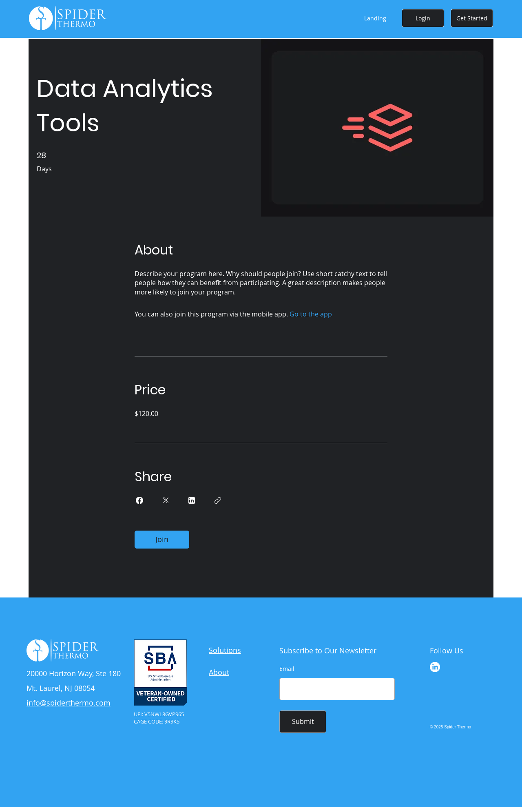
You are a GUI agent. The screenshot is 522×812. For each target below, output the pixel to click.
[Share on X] (166, 500)
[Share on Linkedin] (192, 500)
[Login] (423, 18)
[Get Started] (472, 18)
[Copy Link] (218, 500)
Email (287, 669)
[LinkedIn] (435, 667)
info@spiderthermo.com (69, 703)
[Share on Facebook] (139, 500)
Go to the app (311, 314)
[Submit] (303, 722)
